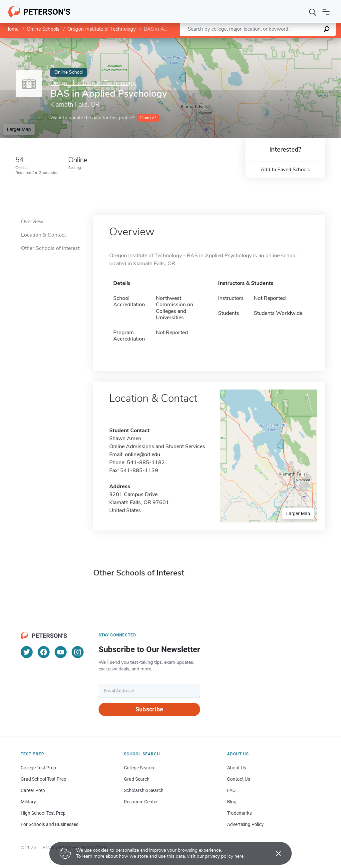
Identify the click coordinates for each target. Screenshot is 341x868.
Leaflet (260, 41)
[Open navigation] (326, 12)
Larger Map (19, 129)
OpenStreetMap (296, 41)
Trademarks (239, 813)
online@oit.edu (143, 454)
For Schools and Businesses (49, 824)
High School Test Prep (43, 813)
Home (12, 29)
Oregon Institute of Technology (102, 29)
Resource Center (141, 802)
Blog (232, 802)
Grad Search (137, 779)
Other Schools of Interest (50, 248)
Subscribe (149, 709)
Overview (32, 222)
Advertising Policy (245, 824)
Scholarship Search (144, 790)
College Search (139, 768)
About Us (237, 768)
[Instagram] (78, 652)
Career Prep (33, 790)
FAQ (231, 790)
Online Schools (43, 29)
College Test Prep (38, 768)
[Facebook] (44, 652)
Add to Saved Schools (285, 170)
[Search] (313, 12)
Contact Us (239, 779)
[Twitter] (27, 652)
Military (28, 802)
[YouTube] (61, 652)
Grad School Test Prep (43, 779)
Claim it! (148, 118)
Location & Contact (43, 235)
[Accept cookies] (274, 853)
